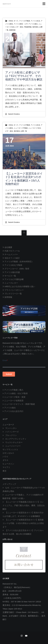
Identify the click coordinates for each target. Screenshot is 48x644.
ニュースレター (11, 283)
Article (11, 21)
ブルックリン (11, 435)
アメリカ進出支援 (12, 272)
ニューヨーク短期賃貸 (14, 401)
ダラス (5, 460)
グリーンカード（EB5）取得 (17, 269)
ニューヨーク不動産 (21, 128)
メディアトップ (9, 484)
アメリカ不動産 (25, 21)
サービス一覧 (10, 276)
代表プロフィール (12, 251)
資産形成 (12, 30)
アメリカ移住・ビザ (21, 24)
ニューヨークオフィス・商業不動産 (20, 404)
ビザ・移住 (19, 27)
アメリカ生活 (35, 21)
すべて (16, 21)
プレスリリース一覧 (13, 294)
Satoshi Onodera (14, 114)
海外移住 (35, 27)
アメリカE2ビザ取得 (13, 265)
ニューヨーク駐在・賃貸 (15, 397)
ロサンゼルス (8, 453)
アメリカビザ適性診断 (14, 279)
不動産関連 (28, 27)
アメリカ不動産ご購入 (14, 390)
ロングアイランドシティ (16, 439)
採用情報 (8, 297)
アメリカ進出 (33, 24)
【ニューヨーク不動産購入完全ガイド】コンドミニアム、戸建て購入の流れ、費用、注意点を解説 (24, 505)
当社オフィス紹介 (12, 258)
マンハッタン (11, 428)
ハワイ (5, 457)
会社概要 (8, 247)
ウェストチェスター (14, 442)
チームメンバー (11, 254)
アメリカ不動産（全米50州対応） (19, 262)
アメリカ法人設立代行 (14, 411)
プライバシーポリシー (14, 290)
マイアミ (6, 467)
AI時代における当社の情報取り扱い (20, 286)
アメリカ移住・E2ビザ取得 (16, 393)
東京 (4, 471)
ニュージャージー (13, 446)
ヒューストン (8, 464)
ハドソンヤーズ (12, 432)
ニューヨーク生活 (35, 128)
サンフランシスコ (10, 449)
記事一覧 (24, 131)
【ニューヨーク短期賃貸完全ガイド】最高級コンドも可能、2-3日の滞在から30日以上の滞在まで (23, 523)
